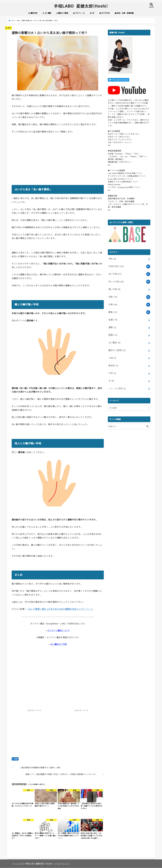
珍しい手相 (115, 280)
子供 (112, 362)
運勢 (112, 321)
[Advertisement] (58, 163)
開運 (16, 760)
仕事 (112, 300)
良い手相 (114, 273)
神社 (112, 259)
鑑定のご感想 (116, 342)
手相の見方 (115, 266)
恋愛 (112, 293)
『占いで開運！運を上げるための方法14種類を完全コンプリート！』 (60, 610)
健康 (112, 307)
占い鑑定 (114, 335)
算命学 (113, 355)
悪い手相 (114, 286)
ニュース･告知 (116, 376)
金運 (112, 314)
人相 (112, 348)
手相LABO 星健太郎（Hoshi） (37, 864)
